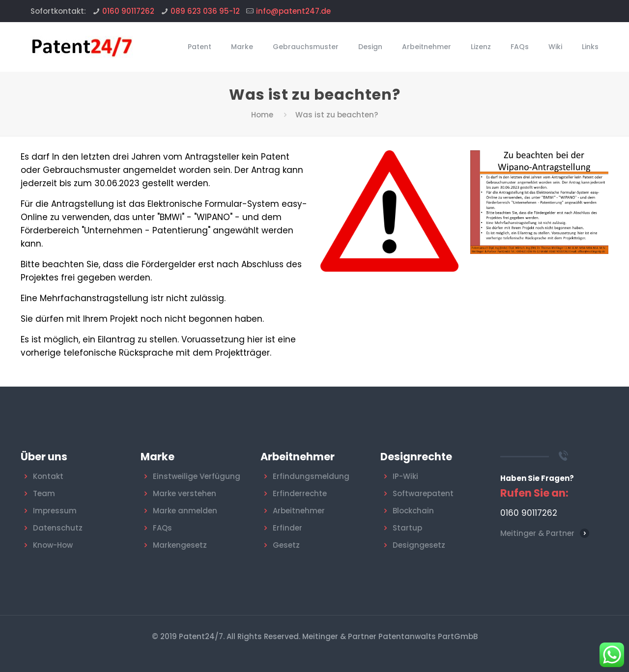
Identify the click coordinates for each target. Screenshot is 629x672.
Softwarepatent (423, 493)
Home (262, 115)
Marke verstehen (185, 493)
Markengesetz (180, 545)
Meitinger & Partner (537, 533)
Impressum (55, 511)
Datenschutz (58, 528)
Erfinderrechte (300, 493)
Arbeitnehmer (299, 511)
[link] (539, 202)
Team (44, 493)
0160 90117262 (128, 11)
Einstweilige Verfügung (197, 476)
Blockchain (413, 511)
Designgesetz (419, 545)
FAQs (162, 528)
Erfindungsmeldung (311, 476)
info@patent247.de (293, 11)
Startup (407, 528)
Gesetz (286, 545)
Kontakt (48, 476)
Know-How (53, 545)
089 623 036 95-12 (205, 11)
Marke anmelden (185, 511)
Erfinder (287, 528)
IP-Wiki (405, 476)
